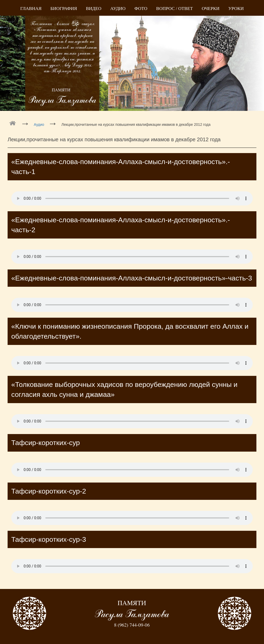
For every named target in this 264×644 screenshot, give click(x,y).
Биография (64, 9)
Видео (94, 9)
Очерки (211, 9)
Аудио (118, 9)
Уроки (236, 9)
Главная (31, 9)
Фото (141, 9)
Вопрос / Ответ (174, 9)
